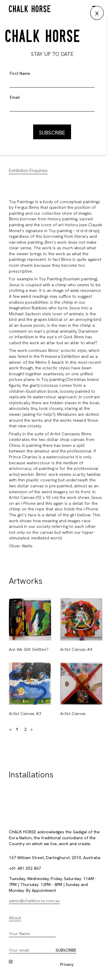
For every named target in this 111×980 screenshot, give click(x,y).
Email (15, 97)
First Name (20, 73)
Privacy (67, 964)
